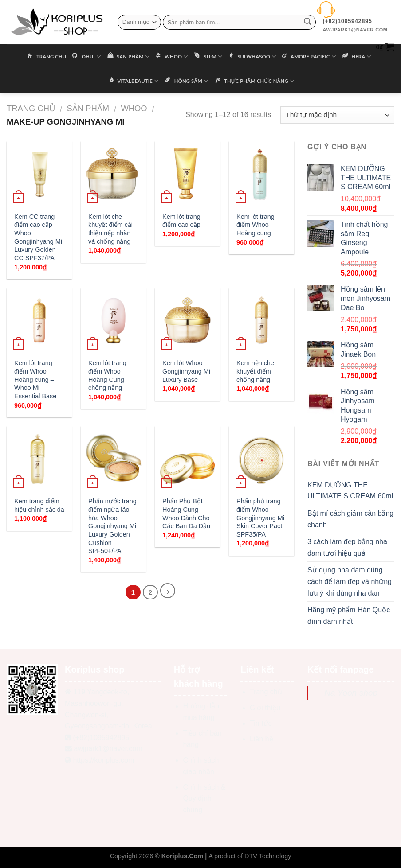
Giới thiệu (265, 708)
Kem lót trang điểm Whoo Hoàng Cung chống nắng (107, 375)
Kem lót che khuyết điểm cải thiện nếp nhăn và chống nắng (110, 229)
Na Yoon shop (351, 693)
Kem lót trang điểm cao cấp (181, 221)
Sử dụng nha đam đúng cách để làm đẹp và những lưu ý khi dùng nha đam (350, 581)
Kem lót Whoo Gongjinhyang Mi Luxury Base (186, 371)
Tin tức (261, 723)
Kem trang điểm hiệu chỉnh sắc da (39, 505)
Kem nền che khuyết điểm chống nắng (255, 371)
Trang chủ (31, 108)
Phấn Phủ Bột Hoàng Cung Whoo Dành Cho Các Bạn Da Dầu (186, 514)
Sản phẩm (88, 108)
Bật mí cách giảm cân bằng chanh (350, 519)
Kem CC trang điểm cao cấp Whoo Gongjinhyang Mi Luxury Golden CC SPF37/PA (38, 237)
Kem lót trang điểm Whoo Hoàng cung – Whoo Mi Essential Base (36, 380)
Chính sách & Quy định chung (204, 798)
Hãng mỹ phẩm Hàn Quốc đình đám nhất (349, 616)
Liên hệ (261, 739)
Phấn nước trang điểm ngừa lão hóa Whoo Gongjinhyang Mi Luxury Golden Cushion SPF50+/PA (112, 526)
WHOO (134, 108)
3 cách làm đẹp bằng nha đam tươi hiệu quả (347, 547)
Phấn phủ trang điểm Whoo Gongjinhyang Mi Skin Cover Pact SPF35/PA (260, 518)
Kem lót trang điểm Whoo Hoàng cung (256, 225)
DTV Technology (268, 856)
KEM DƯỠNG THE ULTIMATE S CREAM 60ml (350, 491)
